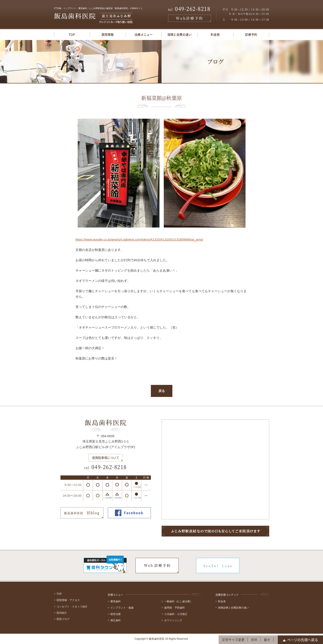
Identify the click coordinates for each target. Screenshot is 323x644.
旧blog (82, 513)
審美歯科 (116, 601)
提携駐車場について (106, 458)
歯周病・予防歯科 (175, 608)
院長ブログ (63, 619)
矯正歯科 (116, 620)
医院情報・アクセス (68, 600)
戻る (162, 391)
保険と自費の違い (179, 34)
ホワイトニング (173, 620)
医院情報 (108, 34)
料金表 (215, 34)
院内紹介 (62, 613)
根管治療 (116, 614)
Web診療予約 (190, 18)
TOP (72, 34)
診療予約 (251, 34)
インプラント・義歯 (122, 608)
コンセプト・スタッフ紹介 (72, 607)
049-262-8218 (189, 9)
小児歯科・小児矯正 (176, 614)
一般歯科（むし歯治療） (178, 601)
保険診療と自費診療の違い (233, 608)
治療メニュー (144, 34)
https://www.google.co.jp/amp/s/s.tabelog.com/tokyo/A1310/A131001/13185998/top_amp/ (139, 239)
